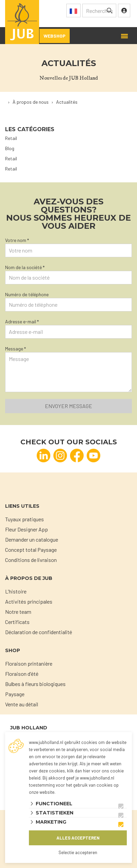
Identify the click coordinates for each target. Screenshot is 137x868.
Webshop (55, 36)
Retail (11, 138)
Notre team (18, 612)
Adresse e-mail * (22, 321)
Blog (10, 148)
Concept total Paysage (31, 550)
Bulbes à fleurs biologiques (35, 684)
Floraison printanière (29, 663)
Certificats (17, 622)
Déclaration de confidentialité (39, 632)
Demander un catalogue (32, 539)
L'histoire (16, 591)
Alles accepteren (78, 838)
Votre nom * (17, 240)
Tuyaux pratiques (24, 519)
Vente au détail (22, 704)
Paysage (15, 694)
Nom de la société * (25, 267)
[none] (109, 11)
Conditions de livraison (31, 560)
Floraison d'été (22, 674)
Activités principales (29, 601)
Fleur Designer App (27, 529)
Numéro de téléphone (27, 294)
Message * (15, 349)
